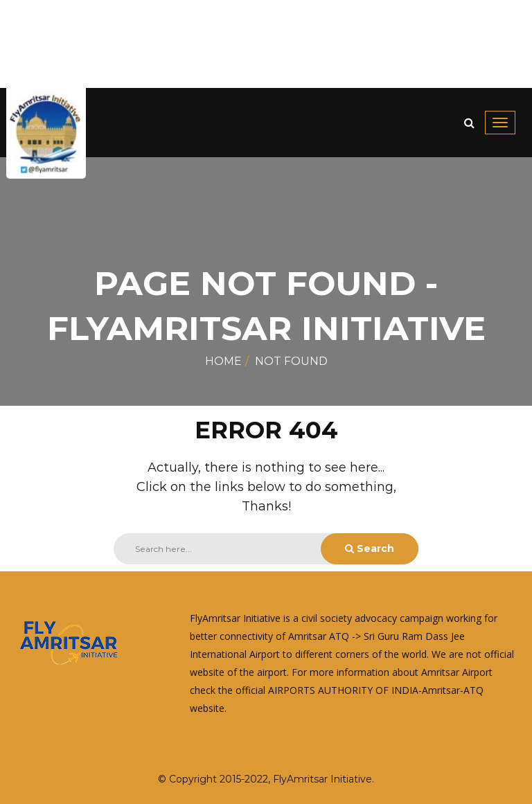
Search (370, 548)
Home (223, 361)
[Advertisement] (266, 44)
